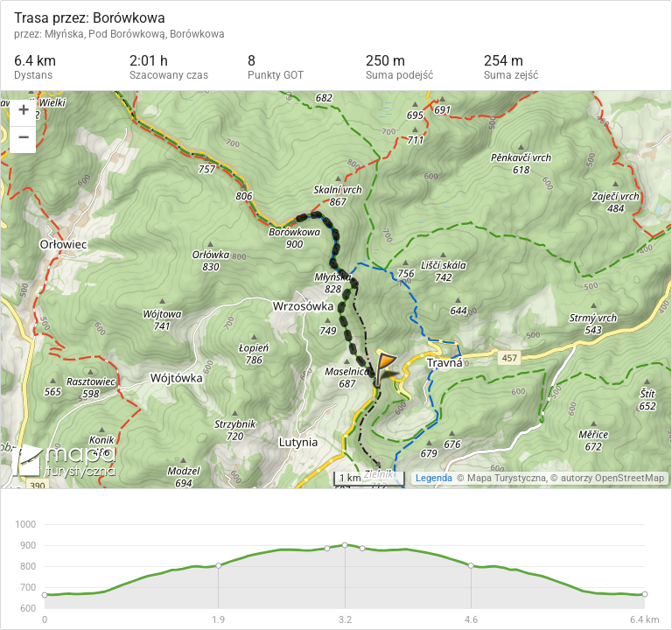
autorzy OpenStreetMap (612, 478)
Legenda (434, 478)
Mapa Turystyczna (507, 478)
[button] (23, 113)
